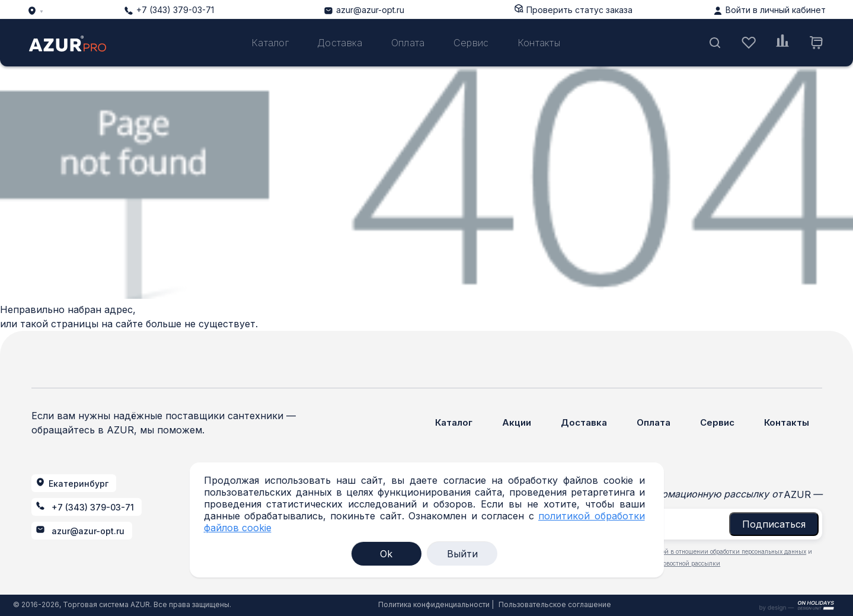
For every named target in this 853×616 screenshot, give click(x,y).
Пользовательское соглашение (555, 604)
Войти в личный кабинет (776, 10)
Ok (386, 554)
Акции (517, 422)
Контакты (539, 43)
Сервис (471, 43)
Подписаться (774, 524)
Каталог (270, 43)
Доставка (340, 43)
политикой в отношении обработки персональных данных (721, 551)
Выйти (462, 554)
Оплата (408, 43)
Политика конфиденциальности (434, 604)
